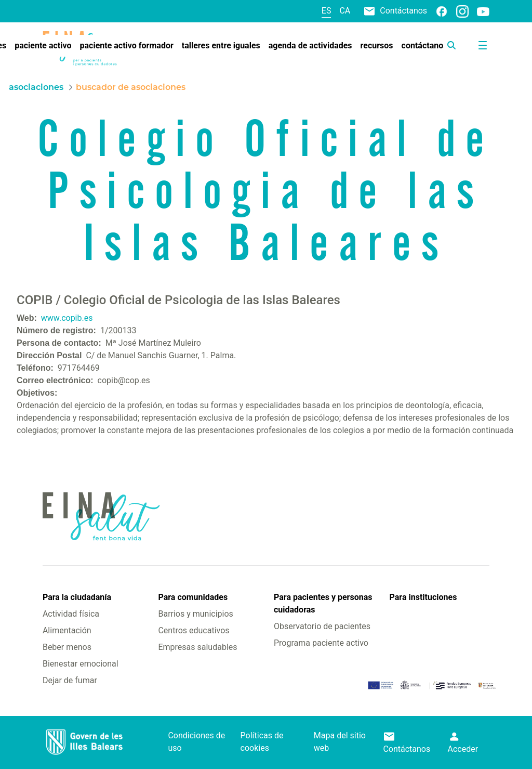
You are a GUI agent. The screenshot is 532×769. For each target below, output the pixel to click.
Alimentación (67, 630)
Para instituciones (423, 597)
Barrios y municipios (195, 614)
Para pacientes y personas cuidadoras (323, 603)
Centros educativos (194, 630)
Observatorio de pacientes (322, 626)
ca (345, 11)
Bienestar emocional (81, 664)
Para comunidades (193, 597)
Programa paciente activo (321, 643)
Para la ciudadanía (77, 597)
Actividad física (71, 614)
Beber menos (67, 647)
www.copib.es (67, 318)
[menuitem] (43, 46)
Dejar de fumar (70, 680)
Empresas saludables (197, 647)
